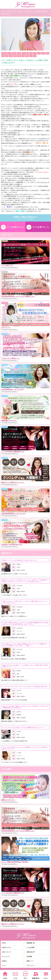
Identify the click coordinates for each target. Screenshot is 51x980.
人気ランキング (6, 952)
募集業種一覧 (31, 943)
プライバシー (31, 966)
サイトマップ (6, 957)
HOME (4, 943)
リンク (4, 966)
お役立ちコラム (6, 947)
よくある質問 (31, 947)
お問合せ (4, 961)
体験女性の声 (31, 952)
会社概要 (29, 957)
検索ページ (30, 961)
